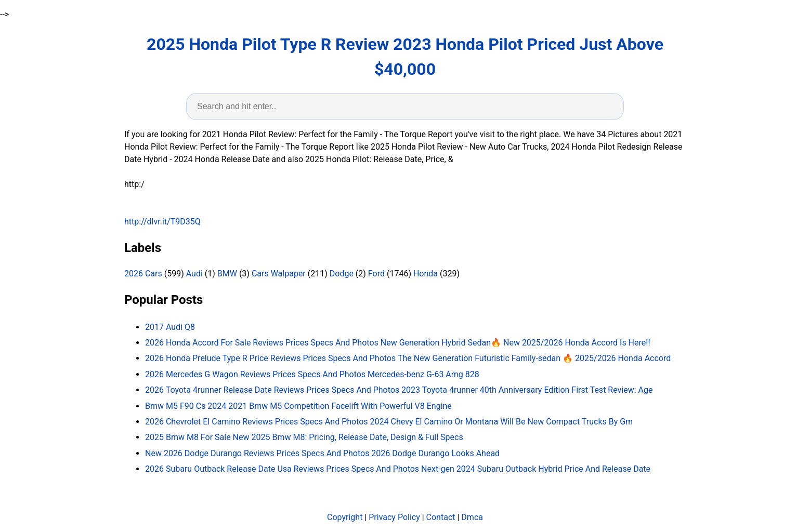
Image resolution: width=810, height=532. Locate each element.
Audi (194, 274)
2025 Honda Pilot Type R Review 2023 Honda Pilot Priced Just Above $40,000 (405, 57)
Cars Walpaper (279, 274)
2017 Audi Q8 (170, 327)
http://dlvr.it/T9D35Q (162, 222)
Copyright (345, 517)
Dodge (342, 274)
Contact (441, 517)
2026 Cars (143, 274)
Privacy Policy (394, 517)
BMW (227, 274)
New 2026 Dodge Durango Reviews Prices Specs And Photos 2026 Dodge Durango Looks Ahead (322, 453)
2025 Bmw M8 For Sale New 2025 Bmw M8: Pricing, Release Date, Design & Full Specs (304, 437)
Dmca (472, 517)
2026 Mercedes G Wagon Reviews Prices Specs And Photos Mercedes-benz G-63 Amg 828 (312, 374)
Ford (376, 274)
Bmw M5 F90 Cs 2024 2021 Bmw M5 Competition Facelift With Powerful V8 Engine (298, 406)
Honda (426, 274)
